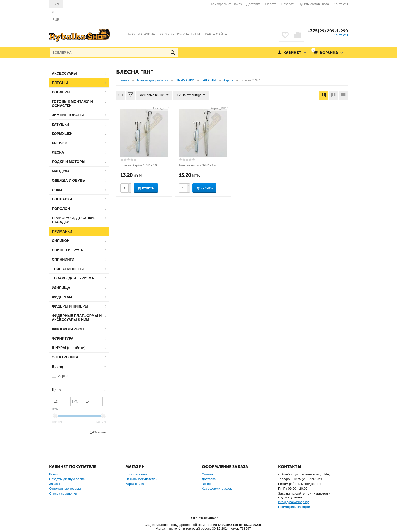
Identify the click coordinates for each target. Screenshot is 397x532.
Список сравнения (63, 493)
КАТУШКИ (61, 124)
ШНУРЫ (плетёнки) (69, 348)
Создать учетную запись (68, 479)
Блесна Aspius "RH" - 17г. (198, 165)
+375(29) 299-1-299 (328, 31)
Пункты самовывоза (314, 4)
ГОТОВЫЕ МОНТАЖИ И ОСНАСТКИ (72, 104)
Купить (148, 188)
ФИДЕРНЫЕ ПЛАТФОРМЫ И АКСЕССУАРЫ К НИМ (77, 318)
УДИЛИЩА (61, 288)
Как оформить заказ (226, 4)
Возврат (287, 4)
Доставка (253, 4)
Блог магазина (136, 474)
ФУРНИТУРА (63, 338)
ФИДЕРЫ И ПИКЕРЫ (70, 306)
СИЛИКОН (61, 241)
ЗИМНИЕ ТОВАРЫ (68, 115)
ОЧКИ (57, 190)
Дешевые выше (154, 95)
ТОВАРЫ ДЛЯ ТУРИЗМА (73, 278)
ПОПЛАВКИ (62, 199)
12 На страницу (191, 95)
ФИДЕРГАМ (62, 297)
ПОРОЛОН (61, 209)
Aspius (63, 376)
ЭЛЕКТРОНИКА (65, 357)
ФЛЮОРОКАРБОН (68, 329)
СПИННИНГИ (63, 259)
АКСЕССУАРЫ (64, 73)
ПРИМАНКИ (62, 231)
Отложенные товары (65, 489)
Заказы (55, 484)
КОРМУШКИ (62, 134)
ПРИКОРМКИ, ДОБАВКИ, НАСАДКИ (73, 220)
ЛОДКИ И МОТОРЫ (69, 162)
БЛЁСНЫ (60, 83)
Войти (54, 474)
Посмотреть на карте (294, 507)
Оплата (271, 4)
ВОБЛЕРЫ (61, 92)
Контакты (341, 4)
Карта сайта (134, 484)
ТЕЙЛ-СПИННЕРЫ (68, 269)
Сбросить (99, 432)
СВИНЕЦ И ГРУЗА (67, 250)
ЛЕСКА (58, 152)
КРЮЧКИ (60, 143)
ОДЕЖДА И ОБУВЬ (68, 180)
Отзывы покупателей (141, 479)
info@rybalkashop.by (293, 502)
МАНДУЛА (61, 171)
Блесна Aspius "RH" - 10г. (139, 165)
